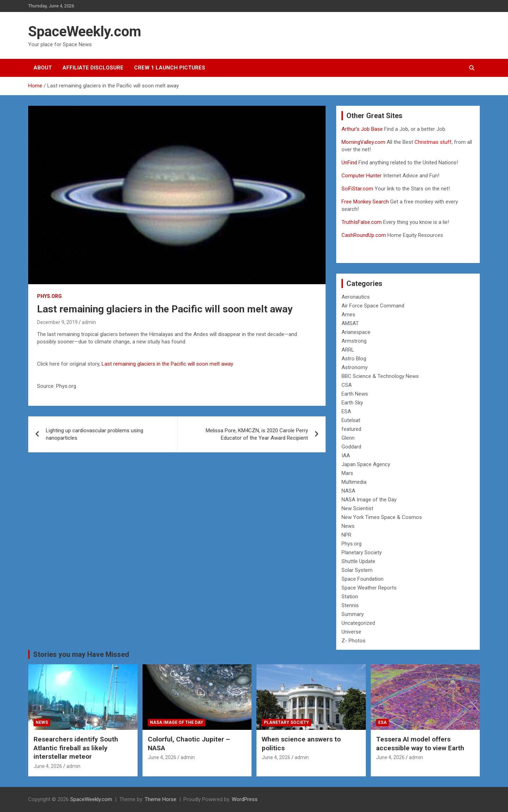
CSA (347, 385)
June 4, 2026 (48, 766)
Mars (347, 473)
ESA (346, 411)
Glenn (348, 438)
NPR (346, 535)
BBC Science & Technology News (380, 376)
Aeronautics (356, 297)
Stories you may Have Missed (81, 654)
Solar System (357, 570)
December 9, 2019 (57, 322)
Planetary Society (362, 552)
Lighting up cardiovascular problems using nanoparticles (95, 434)
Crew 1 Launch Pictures (170, 68)
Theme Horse (161, 799)
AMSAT (350, 323)
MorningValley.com (363, 142)
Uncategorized (358, 623)
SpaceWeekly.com (85, 32)
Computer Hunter (362, 176)
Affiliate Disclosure (93, 68)
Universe (351, 632)
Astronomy (355, 367)
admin (89, 322)
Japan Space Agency (366, 464)
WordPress (245, 799)
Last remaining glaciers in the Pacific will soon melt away (167, 364)
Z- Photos (353, 641)
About (43, 68)
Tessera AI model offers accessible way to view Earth (420, 744)
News (348, 526)
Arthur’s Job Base (363, 129)
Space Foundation (362, 579)
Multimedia (354, 482)
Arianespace (356, 332)
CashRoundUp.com (364, 235)
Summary (353, 614)
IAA (346, 456)
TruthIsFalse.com (362, 222)
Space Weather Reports (369, 588)
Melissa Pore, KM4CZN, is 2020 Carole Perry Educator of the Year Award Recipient (257, 434)
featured (351, 429)
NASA (348, 491)
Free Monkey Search (365, 202)
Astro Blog (354, 359)
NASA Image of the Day (369, 500)
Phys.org (49, 296)
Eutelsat (351, 420)
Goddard (351, 447)
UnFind (350, 163)
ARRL (348, 350)
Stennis (350, 605)
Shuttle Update (358, 561)
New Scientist (357, 508)
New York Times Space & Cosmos (382, 517)
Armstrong (354, 341)
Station (350, 597)
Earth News (355, 394)
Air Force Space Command (373, 306)
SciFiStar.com (357, 189)
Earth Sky (352, 403)
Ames (348, 315)
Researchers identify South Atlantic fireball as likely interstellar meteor (76, 748)
